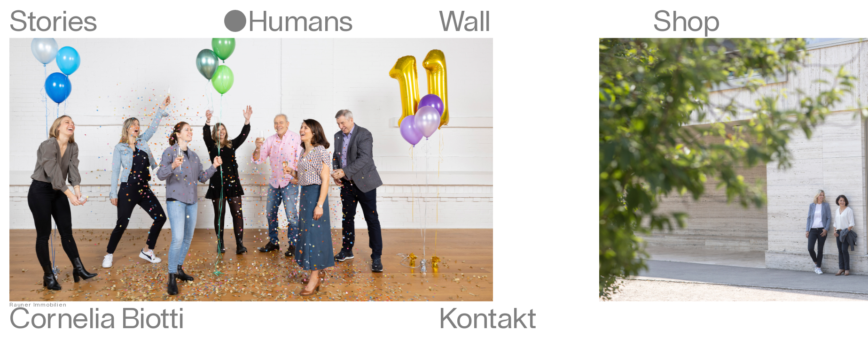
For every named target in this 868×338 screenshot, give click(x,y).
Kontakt (488, 320)
